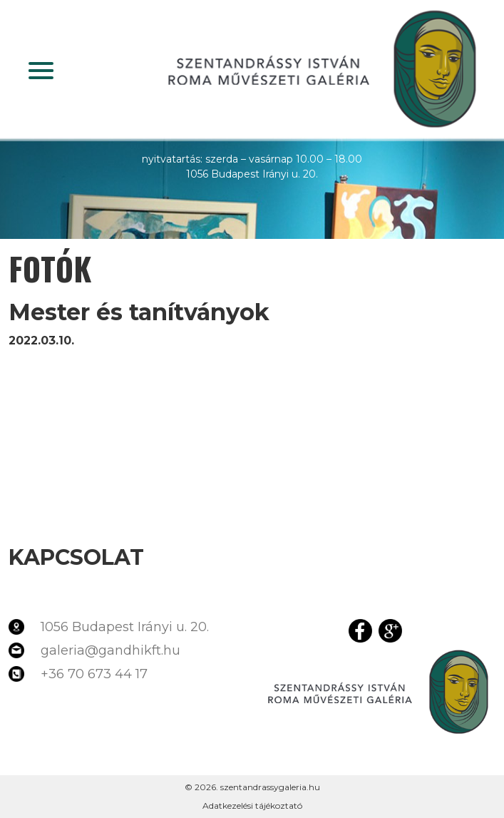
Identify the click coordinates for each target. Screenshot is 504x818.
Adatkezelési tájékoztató (252, 806)
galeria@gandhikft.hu (110, 650)
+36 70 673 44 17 (94, 674)
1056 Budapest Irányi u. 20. (125, 627)
